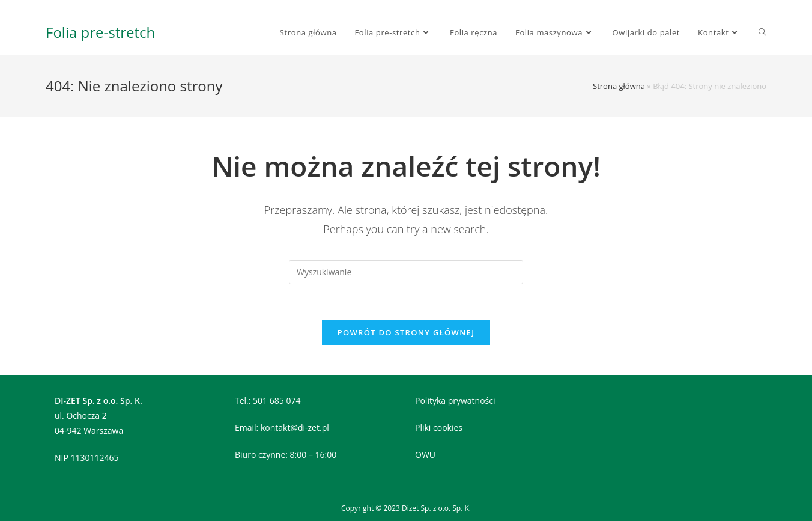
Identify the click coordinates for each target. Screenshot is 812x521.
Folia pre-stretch (100, 32)
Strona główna (619, 86)
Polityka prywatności (455, 401)
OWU (425, 455)
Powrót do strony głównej (406, 332)
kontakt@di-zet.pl (295, 428)
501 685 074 (277, 401)
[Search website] (762, 32)
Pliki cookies (439, 428)
